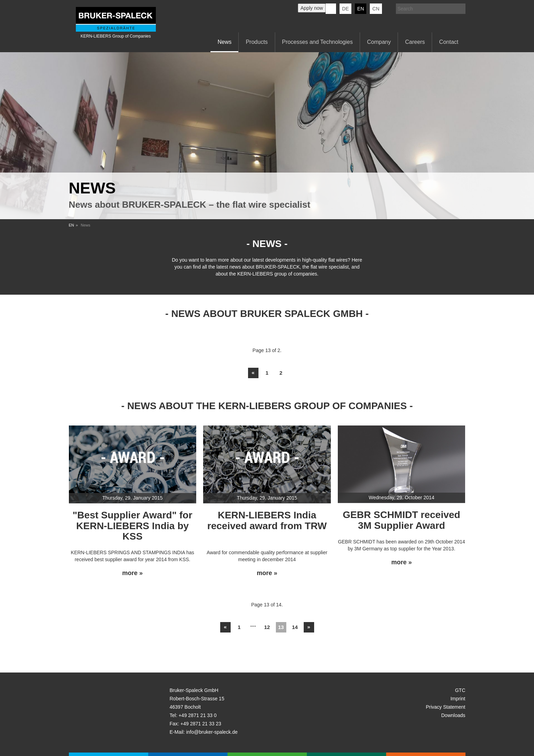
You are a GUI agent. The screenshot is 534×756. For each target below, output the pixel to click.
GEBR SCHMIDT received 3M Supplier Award (401, 520)
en (361, 9)
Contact (449, 42)
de (345, 9)
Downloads (453, 715)
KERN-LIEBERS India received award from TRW (267, 520)
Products (257, 42)
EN (71, 225)
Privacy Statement (446, 707)
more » (132, 573)
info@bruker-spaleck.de (212, 732)
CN (376, 9)
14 (295, 627)
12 (267, 627)
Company (379, 42)
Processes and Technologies (317, 42)
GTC (460, 690)
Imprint (458, 699)
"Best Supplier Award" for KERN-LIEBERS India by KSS (133, 526)
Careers (415, 42)
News (224, 42)
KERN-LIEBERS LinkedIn (331, 9)
